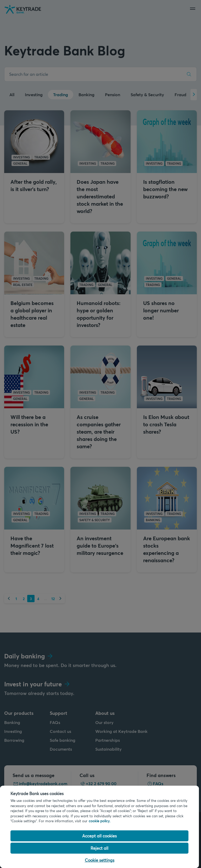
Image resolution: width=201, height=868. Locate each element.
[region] (99, 827)
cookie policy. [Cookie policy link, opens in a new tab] (100, 821)
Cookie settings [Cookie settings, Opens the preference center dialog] (100, 860)
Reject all (99, 848)
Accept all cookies (99, 836)
